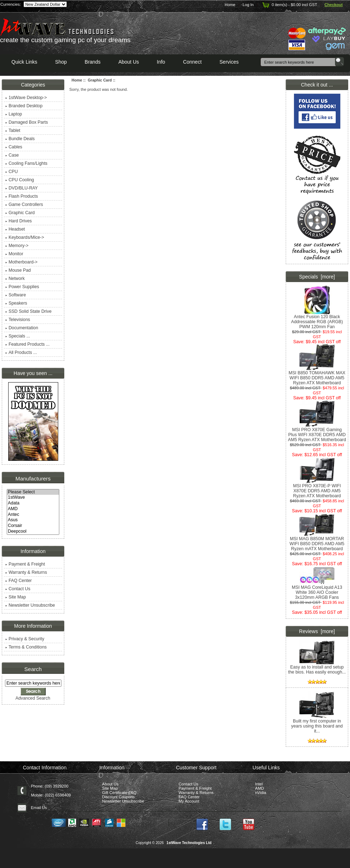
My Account (189, 801)
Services (229, 62)
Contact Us (18, 589)
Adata (33, 503)
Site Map (16, 597)
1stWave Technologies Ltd (189, 843)
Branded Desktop (24, 106)
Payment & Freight (25, 564)
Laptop (14, 114)
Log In (248, 5)
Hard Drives (19, 221)
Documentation (22, 328)
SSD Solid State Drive (28, 311)
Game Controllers (24, 204)
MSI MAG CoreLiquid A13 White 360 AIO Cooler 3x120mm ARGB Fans (317, 590)
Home (230, 5)
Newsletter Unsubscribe (30, 605)
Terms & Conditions (26, 647)
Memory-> (17, 246)
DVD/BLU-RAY (22, 188)
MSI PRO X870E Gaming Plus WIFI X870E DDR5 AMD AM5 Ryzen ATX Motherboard (317, 433)
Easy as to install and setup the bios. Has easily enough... (317, 668)
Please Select (33, 492)
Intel (259, 784)
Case (12, 155)
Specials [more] (317, 277)
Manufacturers (33, 479)
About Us (129, 62)
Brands (92, 62)
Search (33, 669)
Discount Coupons (118, 797)
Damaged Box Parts (27, 122)
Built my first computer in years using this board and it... (317, 724)
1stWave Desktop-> (26, 98)
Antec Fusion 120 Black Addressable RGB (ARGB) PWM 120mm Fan (317, 320)
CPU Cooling (20, 180)
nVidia (261, 793)
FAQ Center (19, 581)
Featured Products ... (27, 344)
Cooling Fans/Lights (26, 163)
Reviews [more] (317, 631)
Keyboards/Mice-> (25, 237)
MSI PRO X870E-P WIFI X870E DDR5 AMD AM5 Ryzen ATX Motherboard (317, 489)
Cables (14, 147)
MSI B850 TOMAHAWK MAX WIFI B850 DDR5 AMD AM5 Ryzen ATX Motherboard (317, 376)
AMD (33, 509)
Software (16, 295)
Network (15, 278)
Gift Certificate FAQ (119, 793)
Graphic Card (100, 80)
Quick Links (24, 62)
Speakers (16, 303)
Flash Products (22, 196)
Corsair (33, 526)
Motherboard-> (21, 262)
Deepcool (33, 532)
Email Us (39, 808)
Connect (192, 62)
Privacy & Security (25, 639)
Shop (61, 62)
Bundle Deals (20, 139)
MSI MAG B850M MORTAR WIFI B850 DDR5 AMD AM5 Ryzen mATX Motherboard (317, 542)
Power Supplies (22, 287)
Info (161, 62)
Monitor (14, 254)
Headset (15, 229)
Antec (33, 515)
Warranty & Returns (26, 572)
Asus (33, 520)
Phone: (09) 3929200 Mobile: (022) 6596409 (51, 791)
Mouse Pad (18, 270)
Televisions (18, 320)
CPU (12, 172)
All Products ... (21, 352)
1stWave (33, 498)
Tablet (13, 130)
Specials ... (18, 336)
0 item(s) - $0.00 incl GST (289, 5)
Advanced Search (33, 698)
